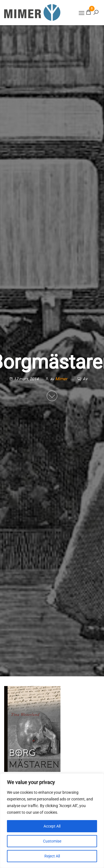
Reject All (52, 856)
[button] (82, 13)
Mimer (62, 379)
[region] (52, 821)
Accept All (52, 826)
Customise (52, 841)
